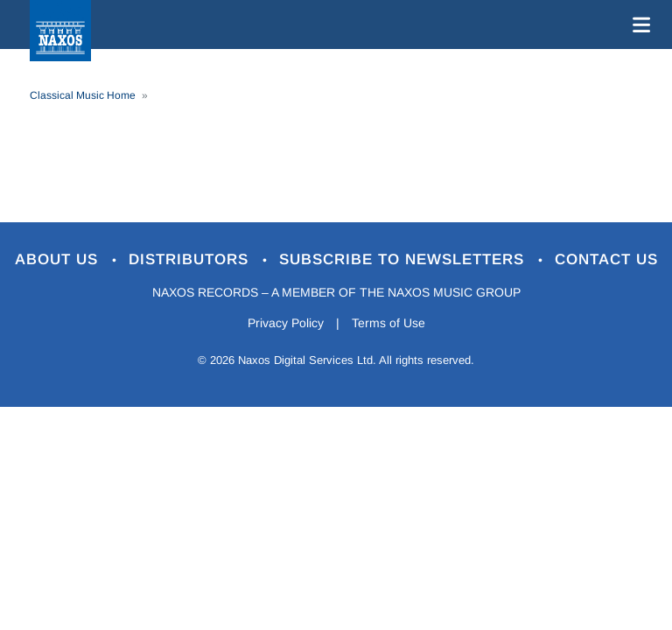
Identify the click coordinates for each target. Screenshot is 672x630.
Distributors (191, 259)
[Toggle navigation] (638, 24)
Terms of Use (388, 323)
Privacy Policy (286, 323)
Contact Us (606, 259)
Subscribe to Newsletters (404, 259)
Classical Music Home (83, 95)
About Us (59, 259)
